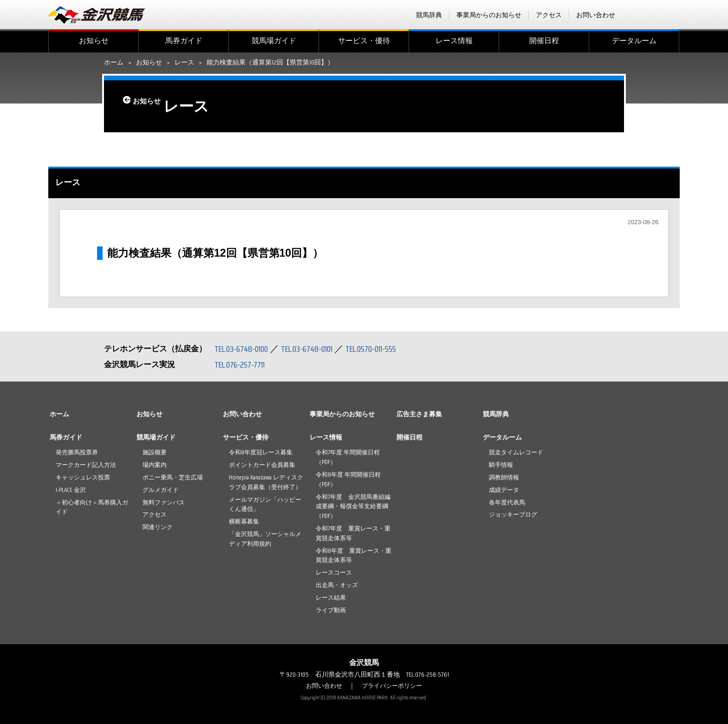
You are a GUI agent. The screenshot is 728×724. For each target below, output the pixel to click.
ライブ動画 (331, 610)
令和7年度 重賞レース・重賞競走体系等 (353, 533)
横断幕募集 (244, 521)
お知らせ (94, 41)
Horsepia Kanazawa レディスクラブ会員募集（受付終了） (266, 482)
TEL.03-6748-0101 (317, 349)
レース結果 (331, 598)
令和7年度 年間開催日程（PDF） (348, 457)
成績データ (504, 490)
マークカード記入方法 (86, 465)
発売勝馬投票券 (77, 452)
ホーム (114, 63)
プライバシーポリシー (393, 685)
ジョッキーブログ (513, 514)
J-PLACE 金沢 (71, 490)
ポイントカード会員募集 (262, 465)
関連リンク (158, 527)
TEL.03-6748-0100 (244, 349)
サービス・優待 (364, 41)
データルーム (634, 41)
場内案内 (155, 465)
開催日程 (544, 41)
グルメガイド (161, 490)
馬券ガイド (184, 41)
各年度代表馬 (507, 502)
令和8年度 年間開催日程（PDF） (348, 479)
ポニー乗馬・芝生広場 (173, 477)
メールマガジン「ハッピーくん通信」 (265, 504)
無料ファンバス (164, 502)
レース (184, 63)
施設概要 (155, 452)
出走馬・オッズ (337, 585)
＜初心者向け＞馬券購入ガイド (92, 507)
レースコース (334, 572)
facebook (637, 15)
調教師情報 (504, 477)
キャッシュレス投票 (83, 477)
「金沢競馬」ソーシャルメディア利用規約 (265, 539)
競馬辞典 (429, 15)
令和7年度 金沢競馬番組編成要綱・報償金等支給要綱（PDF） (353, 507)
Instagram (674, 15)
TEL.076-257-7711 (243, 364)
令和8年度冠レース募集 (261, 452)
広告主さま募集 (419, 414)
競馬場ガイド (274, 41)
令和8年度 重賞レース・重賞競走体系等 (354, 556)
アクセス (549, 15)
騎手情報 (501, 465)
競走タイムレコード (516, 452)
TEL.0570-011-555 (387, 349)
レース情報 (454, 41)
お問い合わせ (596, 15)
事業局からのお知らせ (489, 15)
